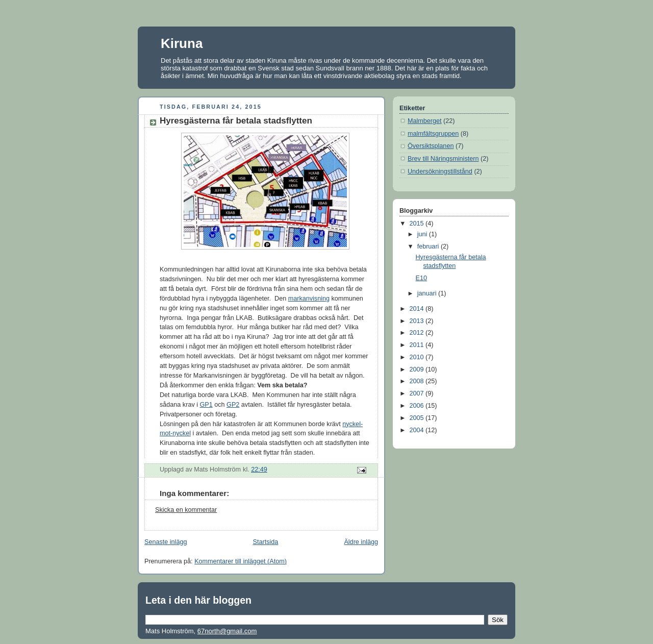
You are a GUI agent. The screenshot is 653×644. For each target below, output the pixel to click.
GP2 (233, 405)
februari (429, 246)
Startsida (266, 542)
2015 (418, 224)
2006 (418, 406)
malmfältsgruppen (433, 134)
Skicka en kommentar (186, 510)
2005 (418, 418)
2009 (418, 369)
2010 (418, 357)
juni (423, 234)
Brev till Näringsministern (443, 159)
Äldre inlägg (361, 542)
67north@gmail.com (227, 631)
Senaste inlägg (166, 542)
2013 (418, 321)
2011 (418, 345)
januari (428, 293)
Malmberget (425, 121)
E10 (421, 278)
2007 (418, 393)
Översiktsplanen (431, 146)
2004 (418, 430)
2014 (418, 309)
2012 (418, 333)
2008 (418, 381)
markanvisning (309, 299)
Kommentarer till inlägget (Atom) (241, 561)
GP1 (206, 405)
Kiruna (182, 43)
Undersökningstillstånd (440, 171)
